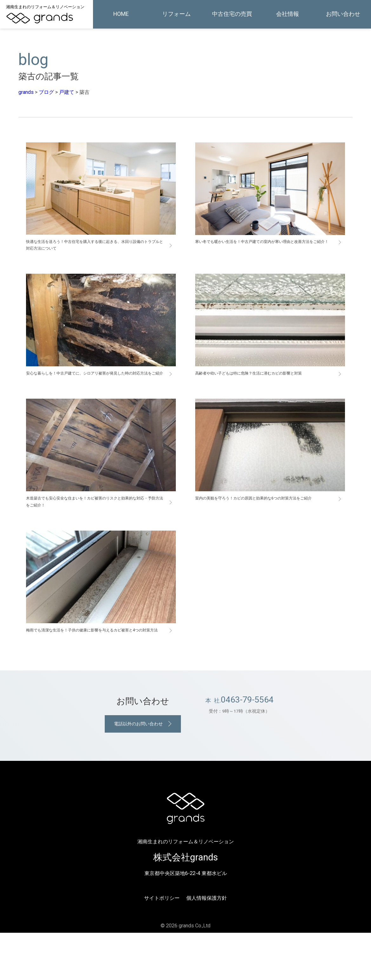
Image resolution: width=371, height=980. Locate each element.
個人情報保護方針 (207, 945)
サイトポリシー (162, 945)
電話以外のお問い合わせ (138, 770)
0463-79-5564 (247, 744)
